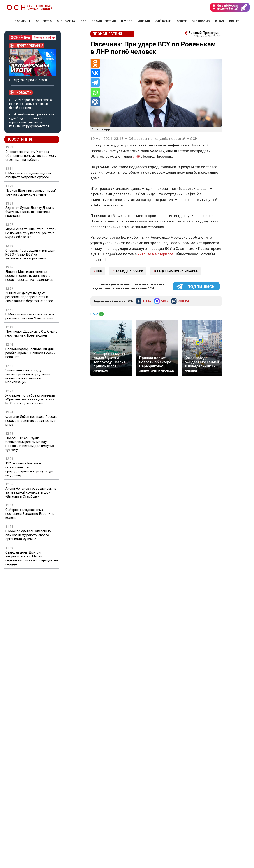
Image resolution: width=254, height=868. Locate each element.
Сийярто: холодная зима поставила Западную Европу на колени (30, 514)
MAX (165, 301)
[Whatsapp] (95, 92)
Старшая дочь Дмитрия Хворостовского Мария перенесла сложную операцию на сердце (32, 558)
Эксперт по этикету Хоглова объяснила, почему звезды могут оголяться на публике (32, 156)
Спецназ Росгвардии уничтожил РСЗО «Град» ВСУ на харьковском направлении (31, 254)
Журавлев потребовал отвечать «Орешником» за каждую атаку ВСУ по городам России (30, 399)
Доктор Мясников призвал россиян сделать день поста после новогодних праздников (29, 276)
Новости (21, 92)
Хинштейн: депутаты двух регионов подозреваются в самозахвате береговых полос (29, 297)
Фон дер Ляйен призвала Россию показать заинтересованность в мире (32, 421)
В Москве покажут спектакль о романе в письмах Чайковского (30, 316)
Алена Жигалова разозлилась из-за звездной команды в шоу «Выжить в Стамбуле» (32, 492)
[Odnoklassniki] (95, 63)
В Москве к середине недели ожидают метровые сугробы (28, 175)
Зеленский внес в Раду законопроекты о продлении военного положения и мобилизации (28, 376)
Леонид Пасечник (129, 271)
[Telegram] (95, 83)
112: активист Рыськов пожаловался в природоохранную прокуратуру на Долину (30, 469)
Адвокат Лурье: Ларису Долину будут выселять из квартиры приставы (30, 212)
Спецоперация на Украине (177, 271)
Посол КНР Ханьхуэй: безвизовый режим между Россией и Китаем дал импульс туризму (30, 444)
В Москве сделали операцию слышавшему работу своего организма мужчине (28, 535)
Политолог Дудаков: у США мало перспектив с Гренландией (32, 333)
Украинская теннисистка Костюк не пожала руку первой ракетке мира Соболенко (31, 233)
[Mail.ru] (95, 102)
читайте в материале (156, 254)
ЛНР (137, 156)
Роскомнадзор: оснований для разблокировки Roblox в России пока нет (30, 353)
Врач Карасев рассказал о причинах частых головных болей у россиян (31, 104)
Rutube (183, 301)
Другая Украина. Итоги (30, 80)
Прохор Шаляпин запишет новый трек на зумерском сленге (31, 192)
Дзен (147, 301)
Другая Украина (27, 46)
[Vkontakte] (95, 73)
